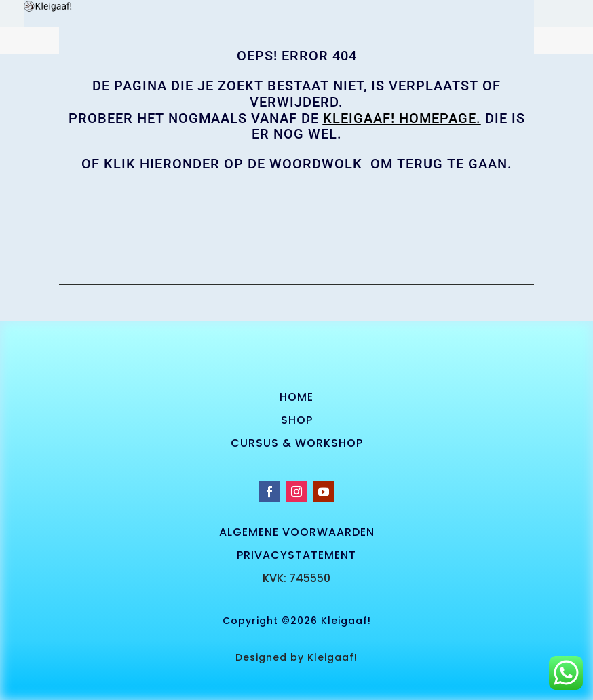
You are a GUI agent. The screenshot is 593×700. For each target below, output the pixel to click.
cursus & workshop (297, 443)
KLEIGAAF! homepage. (402, 118)
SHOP (297, 420)
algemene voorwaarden (297, 532)
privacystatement (296, 555)
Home (296, 397)
